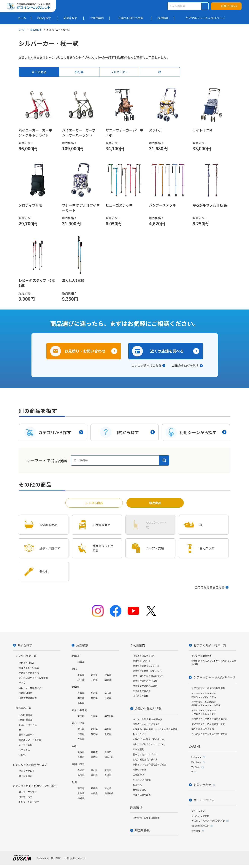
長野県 (94, 698)
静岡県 (94, 734)
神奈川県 (109, 716)
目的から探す (26, 797)
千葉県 (94, 716)
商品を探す (36, 30)
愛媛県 (108, 775)
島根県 (81, 770)
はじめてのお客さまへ (144, 656)
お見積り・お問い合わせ (85, 351)
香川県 (94, 775)
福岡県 (81, 788)
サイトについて (204, 800)
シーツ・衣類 (26, 745)
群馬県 (81, 698)
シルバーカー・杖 (28, 725)
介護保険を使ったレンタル (146, 666)
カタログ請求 (26, 776)
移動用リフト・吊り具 (30, 740)
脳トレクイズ (139, 734)
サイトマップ (198, 811)
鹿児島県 (109, 794)
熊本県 (108, 788)
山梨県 (81, 703)
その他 (22, 755)
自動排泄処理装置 (28, 698)
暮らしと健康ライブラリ (145, 755)
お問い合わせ (229, 6)
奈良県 (94, 757)
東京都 (81, 716)
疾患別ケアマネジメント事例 (206, 704)
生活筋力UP (139, 775)
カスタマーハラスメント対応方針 (208, 821)
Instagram (196, 757)
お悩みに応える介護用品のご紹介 (150, 765)
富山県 (81, 729)
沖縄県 (81, 799)
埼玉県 (108, 693)
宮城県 (108, 675)
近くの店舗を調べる (167, 351)
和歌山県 (109, 757)
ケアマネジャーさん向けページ (214, 677)
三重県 (81, 739)
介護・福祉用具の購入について (148, 676)
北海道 (81, 662)
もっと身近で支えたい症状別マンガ (209, 734)
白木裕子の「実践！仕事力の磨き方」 (210, 719)
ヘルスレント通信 (142, 780)
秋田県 (81, 680)
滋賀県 (81, 752)
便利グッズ (24, 750)
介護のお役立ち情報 (148, 708)
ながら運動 (138, 750)
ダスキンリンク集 (200, 816)
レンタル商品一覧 (26, 656)
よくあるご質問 (141, 696)
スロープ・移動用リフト (31, 688)
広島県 (108, 770)
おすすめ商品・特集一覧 (210, 645)
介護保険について (142, 661)
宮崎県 (94, 794)
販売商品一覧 (23, 708)
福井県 (108, 729)
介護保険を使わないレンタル (147, 671)
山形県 (94, 680)
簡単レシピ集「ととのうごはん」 (150, 745)
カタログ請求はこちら (147, 365)
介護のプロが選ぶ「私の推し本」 (150, 740)
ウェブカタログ (27, 771)
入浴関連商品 (26, 715)
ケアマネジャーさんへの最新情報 (208, 688)
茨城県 (81, 693)
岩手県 (94, 675)
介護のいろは (139, 770)
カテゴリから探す (28, 792)
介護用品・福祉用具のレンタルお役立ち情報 (155, 729)
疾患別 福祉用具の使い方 (145, 760)
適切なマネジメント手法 (204, 695)
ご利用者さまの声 (142, 691)
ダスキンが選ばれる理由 (145, 686)
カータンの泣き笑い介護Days (148, 719)
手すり (22, 683)
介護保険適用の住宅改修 (145, 681)
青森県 (81, 675)
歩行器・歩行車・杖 (29, 673)
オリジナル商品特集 (202, 656)
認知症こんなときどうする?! (147, 724)
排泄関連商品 (26, 720)
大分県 (81, 794)
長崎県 (94, 788)
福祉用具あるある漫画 (203, 729)
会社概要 (196, 831)
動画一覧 (137, 785)
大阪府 (108, 752)
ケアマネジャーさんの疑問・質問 (208, 724)
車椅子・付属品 (27, 663)
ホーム (22, 30)
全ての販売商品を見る (210, 587)
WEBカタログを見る (185, 365)
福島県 (108, 680)
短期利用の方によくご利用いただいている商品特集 (214, 663)
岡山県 (94, 770)
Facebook (196, 762)
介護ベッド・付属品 (29, 668)
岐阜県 (81, 734)
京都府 (94, 752)
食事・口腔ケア (27, 735)
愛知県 (108, 734)
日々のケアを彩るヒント (204, 712)
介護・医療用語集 (142, 795)
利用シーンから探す (29, 802)
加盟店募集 (142, 830)
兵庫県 (81, 757)
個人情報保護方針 (200, 826)
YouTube (196, 767)
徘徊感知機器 (26, 693)
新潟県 (108, 698)
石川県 (94, 729)
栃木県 (94, 693)
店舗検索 (82, 645)
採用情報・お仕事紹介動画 (146, 818)
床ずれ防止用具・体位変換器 (33, 678)
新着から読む (139, 790)
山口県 (81, 775)
